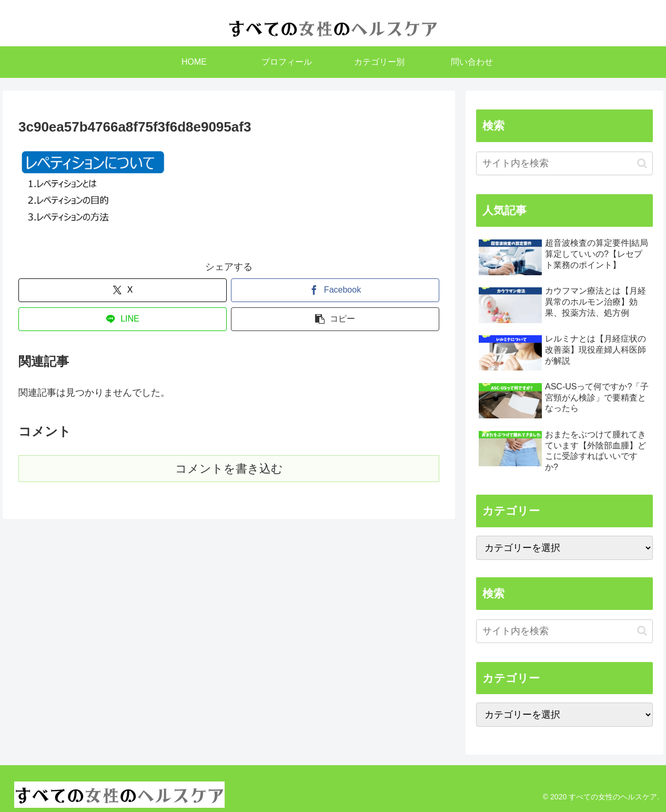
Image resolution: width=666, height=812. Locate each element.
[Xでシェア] (123, 290)
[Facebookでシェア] (335, 290)
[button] (335, 319)
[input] (564, 163)
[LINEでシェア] (123, 319)
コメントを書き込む (229, 469)
